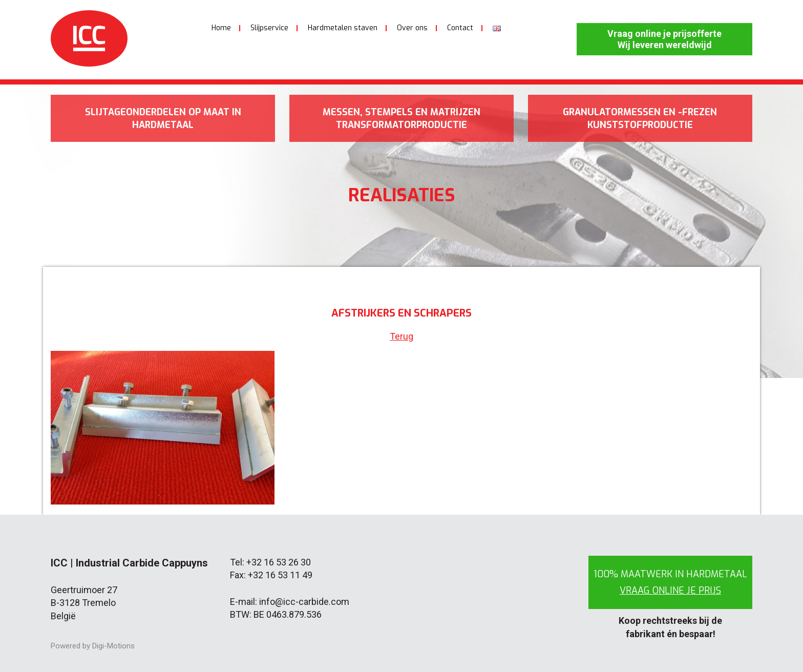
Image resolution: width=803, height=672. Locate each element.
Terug (401, 336)
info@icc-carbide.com (304, 602)
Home (221, 28)
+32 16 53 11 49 (280, 575)
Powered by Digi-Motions (93, 646)
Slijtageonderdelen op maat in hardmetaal (163, 119)
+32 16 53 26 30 (279, 562)
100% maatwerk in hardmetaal (670, 582)
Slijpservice (269, 28)
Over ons (412, 28)
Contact (460, 28)
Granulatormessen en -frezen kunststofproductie (640, 119)
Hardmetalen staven (343, 28)
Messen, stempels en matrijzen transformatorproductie (401, 119)
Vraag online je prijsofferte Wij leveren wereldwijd (664, 39)
